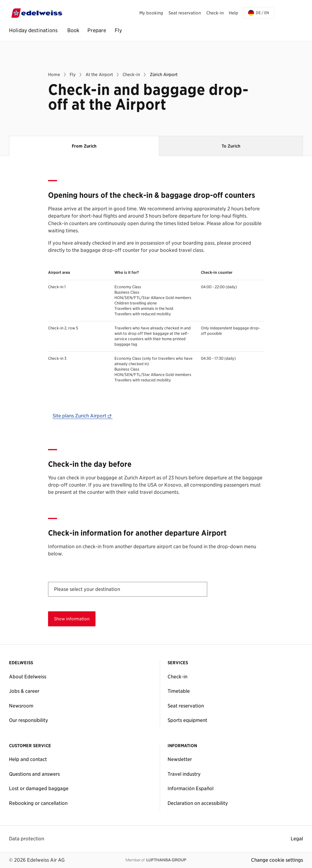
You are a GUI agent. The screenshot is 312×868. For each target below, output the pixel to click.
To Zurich (231, 146)
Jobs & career (24, 691)
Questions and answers (34, 774)
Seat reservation (186, 706)
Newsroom (21, 706)
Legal (297, 839)
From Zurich (92, 142)
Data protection (27, 839)
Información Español (191, 788)
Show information (72, 619)
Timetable (179, 691)
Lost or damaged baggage (39, 788)
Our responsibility (29, 720)
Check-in (177, 677)
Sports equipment (187, 720)
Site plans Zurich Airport (83, 416)
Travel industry (184, 774)
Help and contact (28, 759)
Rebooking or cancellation (38, 803)
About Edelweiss (28, 677)
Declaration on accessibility (198, 803)
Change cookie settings (277, 860)
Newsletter (180, 759)
